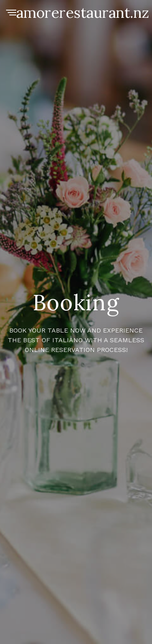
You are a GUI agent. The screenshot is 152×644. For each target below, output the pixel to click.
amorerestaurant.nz (83, 13)
